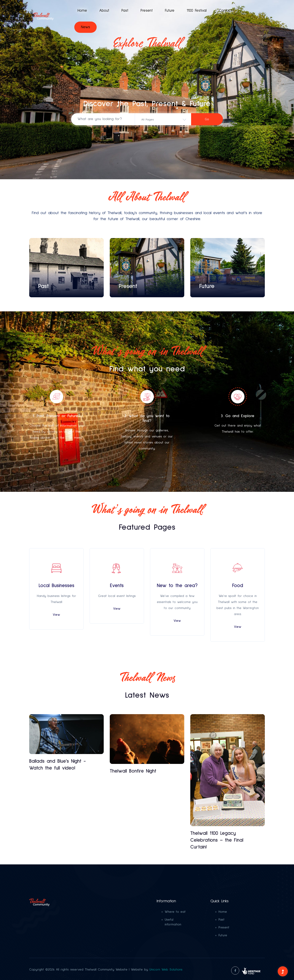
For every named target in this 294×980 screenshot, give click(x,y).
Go (207, 119)
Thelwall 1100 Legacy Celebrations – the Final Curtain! (217, 840)
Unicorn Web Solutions (166, 970)
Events (117, 586)
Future (170, 11)
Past (125, 11)
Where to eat (175, 912)
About (104, 11)
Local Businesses (56, 586)
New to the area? (177, 586)
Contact (225, 11)
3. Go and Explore (238, 416)
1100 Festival (197, 11)
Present (147, 11)
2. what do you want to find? (147, 418)
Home (82, 11)
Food (238, 586)
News (85, 27)
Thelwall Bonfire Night (133, 771)
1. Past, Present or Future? (56, 416)
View (56, 615)
